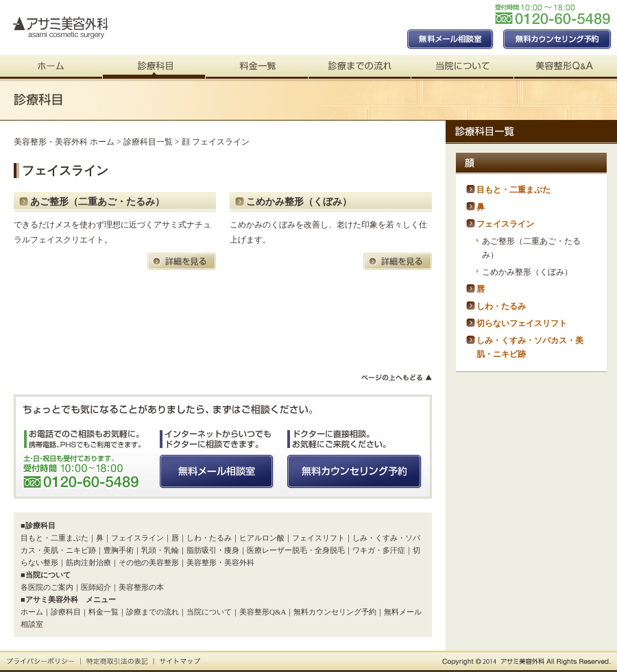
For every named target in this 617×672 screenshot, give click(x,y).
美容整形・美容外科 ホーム (64, 142)
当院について (209, 612)
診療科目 (66, 612)
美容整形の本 (141, 587)
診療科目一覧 (148, 142)
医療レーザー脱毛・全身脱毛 (296, 550)
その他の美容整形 (149, 562)
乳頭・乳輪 (160, 550)
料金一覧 (104, 612)
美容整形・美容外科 (220, 562)
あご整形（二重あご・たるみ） (97, 202)
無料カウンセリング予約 (335, 612)
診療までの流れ (153, 612)
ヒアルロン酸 (262, 538)
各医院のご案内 (47, 587)
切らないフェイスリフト (522, 323)
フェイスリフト (318, 538)
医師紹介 (96, 587)
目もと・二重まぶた (55, 538)
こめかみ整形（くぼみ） (299, 202)
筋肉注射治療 (88, 562)
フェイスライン (137, 538)
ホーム (32, 612)
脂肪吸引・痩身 (213, 550)
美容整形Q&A (263, 612)
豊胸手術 (119, 550)
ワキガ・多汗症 (379, 550)
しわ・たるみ (209, 538)
